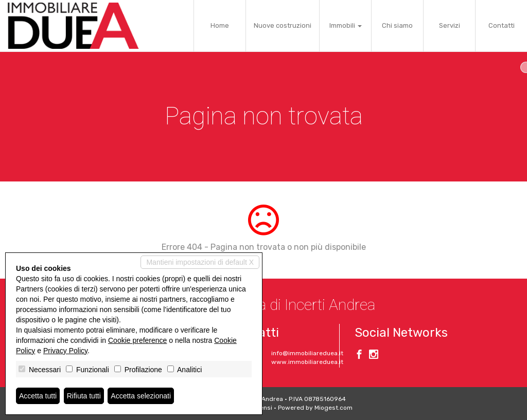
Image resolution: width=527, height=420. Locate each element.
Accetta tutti (38, 396)
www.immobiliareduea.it (307, 362)
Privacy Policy (65, 351)
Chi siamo (397, 25)
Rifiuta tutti (84, 396)
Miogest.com (333, 408)
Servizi (450, 25)
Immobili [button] (346, 25)
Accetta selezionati (141, 396)
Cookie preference (137, 340)
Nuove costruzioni (283, 25)
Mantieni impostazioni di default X (200, 262)
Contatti (502, 25)
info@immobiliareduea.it (307, 353)
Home (220, 25)
